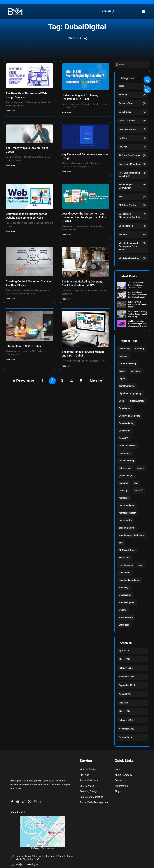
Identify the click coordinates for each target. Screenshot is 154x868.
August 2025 (125, 694)
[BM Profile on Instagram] (36, 789)
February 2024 (126, 720)
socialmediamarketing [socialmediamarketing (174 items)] (130, 580)
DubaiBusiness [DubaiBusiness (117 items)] (137, 401)
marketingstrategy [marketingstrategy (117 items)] (128, 513)
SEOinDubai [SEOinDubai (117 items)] (125, 558)
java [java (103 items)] (136, 483)
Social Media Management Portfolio (130, 216)
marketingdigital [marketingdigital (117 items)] (127, 505)
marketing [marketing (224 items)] (124, 498)
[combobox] (132, 65)
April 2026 (124, 651)
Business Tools (126, 103)
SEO (121, 197)
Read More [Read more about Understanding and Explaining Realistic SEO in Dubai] (67, 113)
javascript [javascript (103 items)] (124, 490)
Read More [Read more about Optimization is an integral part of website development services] (11, 231)
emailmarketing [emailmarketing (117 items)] (126, 461)
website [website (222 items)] (123, 610)
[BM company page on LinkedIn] (42, 789)
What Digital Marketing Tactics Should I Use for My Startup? (138, 314)
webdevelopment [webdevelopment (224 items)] (127, 602)
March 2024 (125, 711)
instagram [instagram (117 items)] (124, 483)
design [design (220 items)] (122, 371)
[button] (144, 12)
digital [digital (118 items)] (122, 378)
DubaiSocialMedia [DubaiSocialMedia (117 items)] (128, 446)
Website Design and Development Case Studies (128, 246)
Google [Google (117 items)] (140, 468)
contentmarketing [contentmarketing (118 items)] (127, 364)
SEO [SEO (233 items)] (121, 543)
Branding (123, 95)
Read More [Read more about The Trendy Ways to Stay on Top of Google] (11, 165)
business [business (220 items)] (123, 356)
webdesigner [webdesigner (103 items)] (125, 595)
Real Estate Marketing (129, 164)
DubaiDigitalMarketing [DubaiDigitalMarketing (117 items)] (130, 416)
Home (70, 38)
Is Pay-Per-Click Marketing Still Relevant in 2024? (138, 304)
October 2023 (125, 737)
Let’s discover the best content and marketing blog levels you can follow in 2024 (84, 217)
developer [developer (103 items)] (136, 371)
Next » (96, 381)
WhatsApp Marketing (129, 258)
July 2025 (124, 703)
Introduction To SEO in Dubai (23, 346)
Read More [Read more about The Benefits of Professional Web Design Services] (11, 111)
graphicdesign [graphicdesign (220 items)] (126, 476)
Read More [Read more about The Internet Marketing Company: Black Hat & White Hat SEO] (67, 299)
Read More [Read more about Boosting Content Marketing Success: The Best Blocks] (11, 299)
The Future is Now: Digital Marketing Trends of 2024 (136, 285)
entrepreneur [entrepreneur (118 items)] (125, 468)
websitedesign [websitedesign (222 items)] (126, 617)
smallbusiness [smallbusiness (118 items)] (126, 565)
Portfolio (123, 138)
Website (123, 234)
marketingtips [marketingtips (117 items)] (126, 520)
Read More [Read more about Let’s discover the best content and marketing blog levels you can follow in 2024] (67, 235)
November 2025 (127, 677)
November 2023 (127, 729)
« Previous (23, 381)
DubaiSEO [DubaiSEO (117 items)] (124, 438)
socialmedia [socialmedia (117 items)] (125, 573)
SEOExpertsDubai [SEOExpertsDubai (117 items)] (127, 550)
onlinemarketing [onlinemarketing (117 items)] (127, 528)
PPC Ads (123, 147)
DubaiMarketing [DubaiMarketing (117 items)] (127, 423)
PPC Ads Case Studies (130, 155)
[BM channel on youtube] (19, 789)
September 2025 (127, 685)
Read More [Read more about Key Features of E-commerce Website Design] (67, 172)
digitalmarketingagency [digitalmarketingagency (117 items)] (130, 393)
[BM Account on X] (30, 789)
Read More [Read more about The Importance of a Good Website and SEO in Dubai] (67, 366)
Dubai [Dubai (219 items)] (122, 401)
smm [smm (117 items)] (141, 565)
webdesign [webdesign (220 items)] (124, 588)
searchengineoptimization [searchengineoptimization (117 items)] (131, 535)
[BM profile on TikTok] (24, 789)
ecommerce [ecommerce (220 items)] (125, 453)
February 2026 (126, 668)
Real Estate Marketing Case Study (129, 174)
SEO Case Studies (127, 205)
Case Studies (125, 112)
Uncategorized (126, 226)
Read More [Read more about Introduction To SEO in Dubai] (11, 360)
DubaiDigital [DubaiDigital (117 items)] (125, 408)
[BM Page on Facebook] (13, 789)
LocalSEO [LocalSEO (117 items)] (138, 490)
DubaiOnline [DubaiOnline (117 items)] (125, 431)
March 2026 (125, 659)
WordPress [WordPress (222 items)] (124, 625)
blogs (122, 86)
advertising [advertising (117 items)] (124, 349)
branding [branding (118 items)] (139, 349)
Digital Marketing (127, 121)
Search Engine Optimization (126, 186)
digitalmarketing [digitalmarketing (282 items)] (127, 386)
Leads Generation (127, 129)
